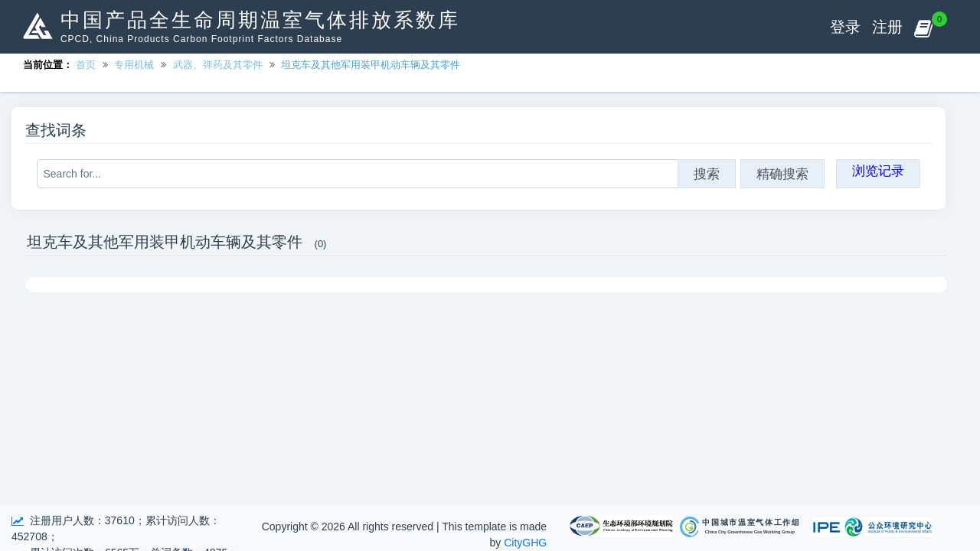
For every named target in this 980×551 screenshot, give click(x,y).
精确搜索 (782, 174)
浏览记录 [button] (878, 171)
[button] (923, 27)
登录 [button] (845, 27)
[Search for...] (358, 174)
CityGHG (525, 543)
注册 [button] (887, 27)
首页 (86, 65)
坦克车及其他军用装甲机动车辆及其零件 (371, 65)
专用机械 (134, 65)
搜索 (707, 174)
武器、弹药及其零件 (218, 65)
